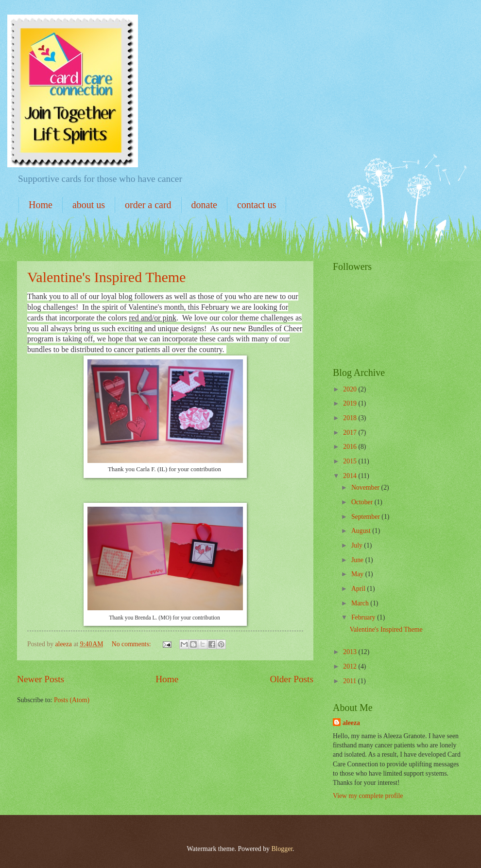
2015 (351, 461)
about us (89, 205)
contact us (257, 205)
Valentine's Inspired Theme (106, 277)
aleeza (351, 723)
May (358, 574)
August (362, 531)
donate (204, 205)
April (359, 589)
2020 (351, 389)
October (363, 502)
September (366, 517)
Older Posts (292, 679)
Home (41, 205)
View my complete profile (368, 796)
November (366, 487)
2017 (351, 433)
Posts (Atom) (72, 700)
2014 (351, 476)
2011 (351, 681)
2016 (351, 447)
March (361, 603)
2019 (351, 403)
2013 (351, 652)
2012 (351, 666)
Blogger (282, 849)
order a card (148, 205)
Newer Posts (41, 679)
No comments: (132, 644)
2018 (351, 418)
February (364, 617)
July (358, 545)
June (358, 560)
